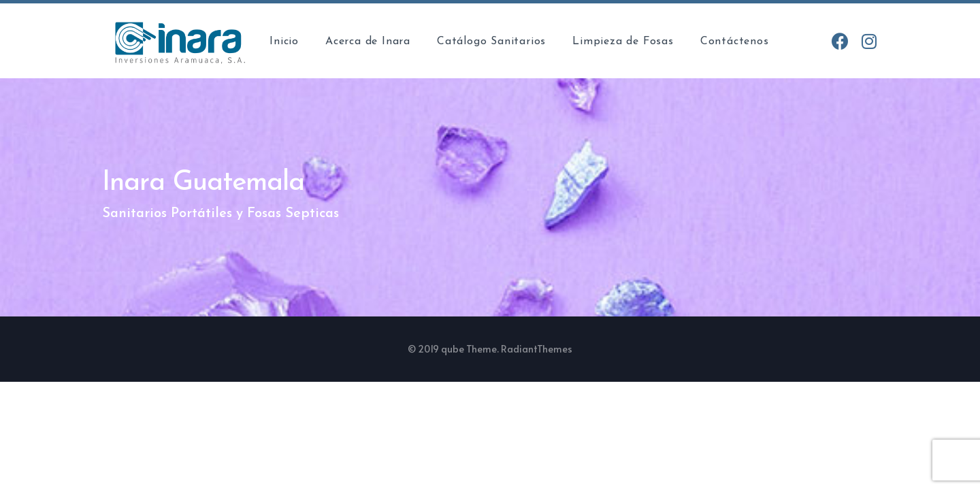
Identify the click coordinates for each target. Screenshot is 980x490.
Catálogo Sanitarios (491, 42)
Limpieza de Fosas (623, 42)
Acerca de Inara (368, 42)
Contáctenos (735, 42)
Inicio (284, 42)
